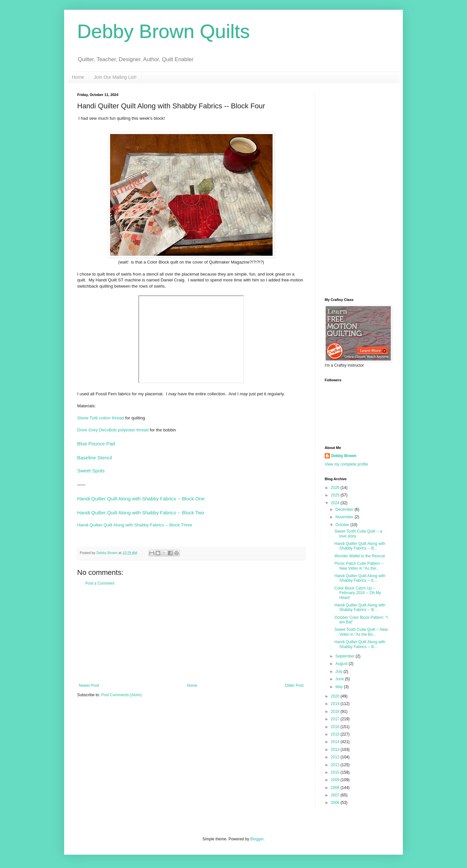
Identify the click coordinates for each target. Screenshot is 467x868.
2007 (336, 795)
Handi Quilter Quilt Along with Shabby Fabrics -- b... (360, 578)
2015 (336, 734)
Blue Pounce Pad (96, 444)
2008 (336, 788)
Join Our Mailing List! (115, 77)
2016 (336, 727)
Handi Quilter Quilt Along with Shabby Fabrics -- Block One (141, 499)
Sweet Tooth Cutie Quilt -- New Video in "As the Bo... (361, 632)
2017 (336, 719)
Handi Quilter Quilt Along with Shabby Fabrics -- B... (360, 546)
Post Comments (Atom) (121, 695)
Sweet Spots (91, 471)
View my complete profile (346, 464)
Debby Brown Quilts (163, 31)
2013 (336, 750)
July (340, 671)
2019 (336, 704)
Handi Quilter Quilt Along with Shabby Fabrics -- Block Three (135, 525)
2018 (336, 712)
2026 (336, 488)
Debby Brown (344, 456)
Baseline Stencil (95, 458)
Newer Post (89, 685)
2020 (336, 696)
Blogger (257, 839)
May (340, 687)
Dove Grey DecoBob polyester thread (113, 430)
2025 (336, 495)
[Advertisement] (191, 634)
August (342, 664)
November (345, 517)
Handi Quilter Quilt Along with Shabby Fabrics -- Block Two (141, 513)
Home (78, 77)
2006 (336, 803)
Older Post (294, 685)
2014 (336, 742)
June (340, 679)
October (343, 525)
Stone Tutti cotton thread (101, 418)
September (346, 656)
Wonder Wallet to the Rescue (360, 556)
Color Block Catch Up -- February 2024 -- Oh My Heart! (358, 593)
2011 (336, 765)
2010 (336, 772)
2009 (336, 780)
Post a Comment (100, 583)
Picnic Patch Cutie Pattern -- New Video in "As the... (359, 566)
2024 (336, 503)
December (345, 509)
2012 (336, 757)
